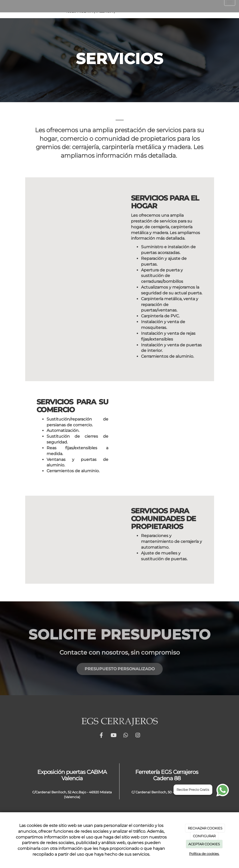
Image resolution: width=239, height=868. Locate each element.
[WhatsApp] (217, 9)
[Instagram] (229, 9)
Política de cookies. (204, 854)
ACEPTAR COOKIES (204, 844)
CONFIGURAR (204, 836)
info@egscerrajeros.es (71, 6)
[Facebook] (192, 9)
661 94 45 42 (33, 6)
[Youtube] (205, 9)
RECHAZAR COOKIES (205, 828)
